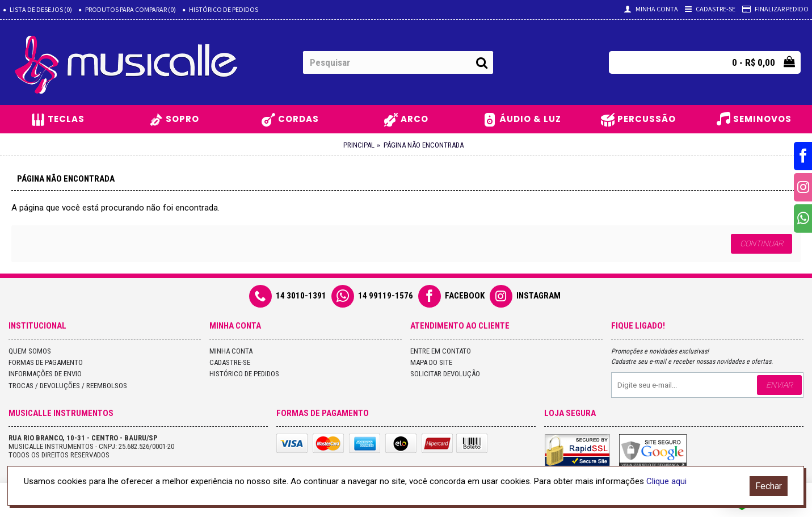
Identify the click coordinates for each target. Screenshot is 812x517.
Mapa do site (431, 362)
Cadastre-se (230, 362)
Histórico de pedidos (244, 374)
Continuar (761, 243)
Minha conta (231, 351)
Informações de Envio (45, 374)
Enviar (779, 385)
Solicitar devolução (445, 374)
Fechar (769, 486)
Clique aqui (666, 481)
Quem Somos (30, 351)
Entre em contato (441, 351)
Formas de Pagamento (46, 362)
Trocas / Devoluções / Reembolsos (68, 386)
